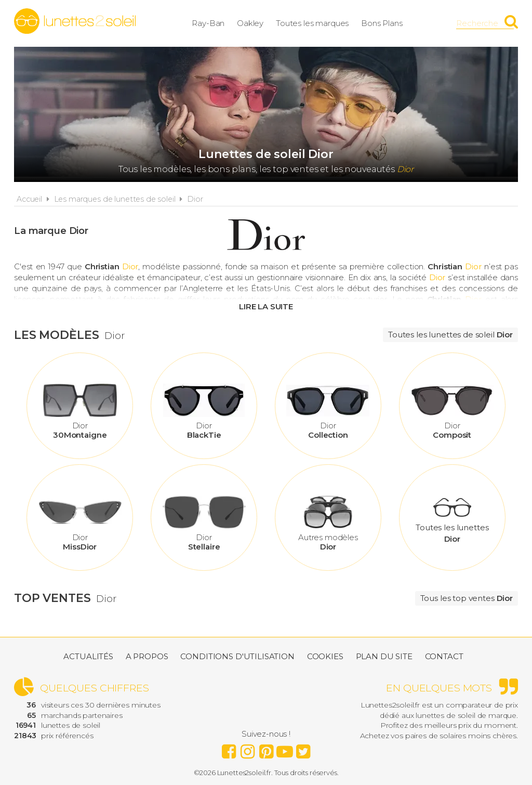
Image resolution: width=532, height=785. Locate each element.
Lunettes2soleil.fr (75, 21)
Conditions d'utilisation (237, 656)
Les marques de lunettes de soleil (115, 199)
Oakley (250, 23)
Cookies (325, 656)
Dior (195, 199)
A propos (147, 656)
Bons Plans (382, 23)
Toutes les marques (312, 23)
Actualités (88, 656)
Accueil (29, 199)
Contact (444, 656)
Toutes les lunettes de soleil (450, 335)
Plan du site (384, 656)
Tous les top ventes (467, 598)
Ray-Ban (208, 23)
